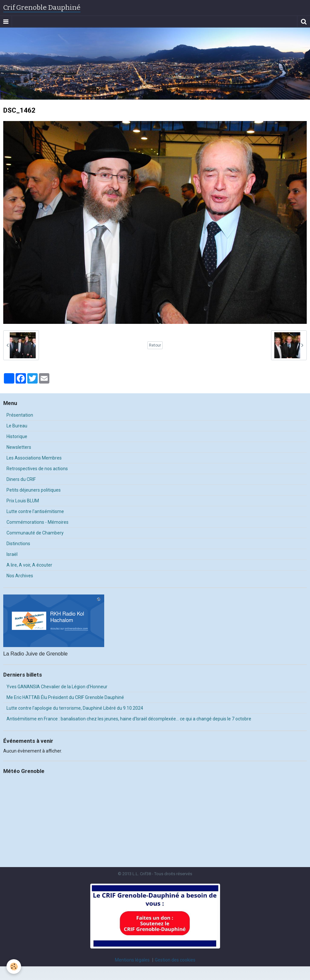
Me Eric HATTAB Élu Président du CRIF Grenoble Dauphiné (65, 697)
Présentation (20, 415)
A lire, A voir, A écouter (29, 565)
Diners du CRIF (21, 479)
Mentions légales (132, 960)
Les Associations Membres (34, 458)
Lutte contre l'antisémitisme (35, 511)
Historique (17, 436)
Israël (12, 554)
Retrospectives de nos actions (37, 469)
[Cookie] (14, 967)
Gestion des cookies (175, 960)
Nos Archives (20, 576)
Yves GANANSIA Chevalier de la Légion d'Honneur (57, 687)
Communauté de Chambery (35, 533)
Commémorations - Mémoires (37, 522)
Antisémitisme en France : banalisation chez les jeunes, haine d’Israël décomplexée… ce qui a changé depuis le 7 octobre (129, 719)
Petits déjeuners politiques (34, 490)
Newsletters (19, 447)
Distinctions (18, 544)
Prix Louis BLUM (23, 501)
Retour (155, 345)
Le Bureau (17, 426)
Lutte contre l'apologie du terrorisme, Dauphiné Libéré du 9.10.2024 (75, 708)
